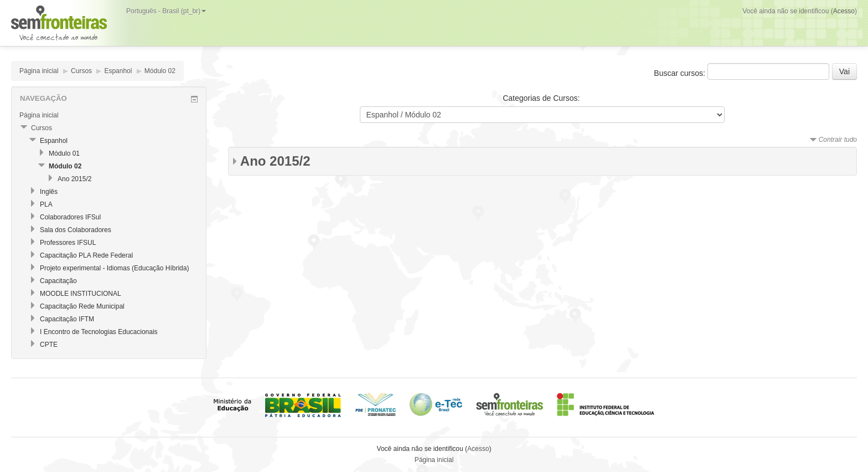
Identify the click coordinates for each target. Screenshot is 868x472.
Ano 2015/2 (275, 161)
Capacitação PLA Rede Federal (86, 255)
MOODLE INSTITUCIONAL (81, 294)
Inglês (49, 192)
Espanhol (118, 71)
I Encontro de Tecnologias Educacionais (99, 332)
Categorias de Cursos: (541, 98)
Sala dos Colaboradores (76, 230)
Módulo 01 (64, 153)
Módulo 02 (160, 71)
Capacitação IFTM (67, 319)
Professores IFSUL (68, 243)
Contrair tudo (838, 140)
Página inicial (39, 71)
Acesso (844, 11)
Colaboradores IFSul (70, 217)
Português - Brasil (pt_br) (166, 11)
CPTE (49, 345)
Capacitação (58, 281)
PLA (46, 204)
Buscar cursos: (680, 73)
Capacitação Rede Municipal (82, 306)
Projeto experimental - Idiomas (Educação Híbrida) (114, 268)
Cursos (81, 71)
